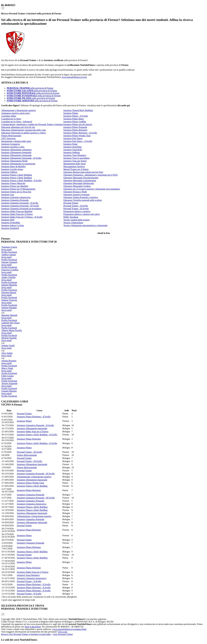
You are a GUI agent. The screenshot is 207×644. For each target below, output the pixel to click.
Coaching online (9, 116)
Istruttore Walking (72, 152)
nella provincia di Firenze (30, 88)
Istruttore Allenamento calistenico (17, 150)
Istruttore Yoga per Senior (75, 161)
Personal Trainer (71, 203)
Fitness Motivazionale (11, 136)
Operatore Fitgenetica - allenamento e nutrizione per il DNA (91, 175)
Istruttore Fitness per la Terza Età (16, 192)
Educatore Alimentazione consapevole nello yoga (23, 130)
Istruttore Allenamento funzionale (16, 155)
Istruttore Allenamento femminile (16, 152)
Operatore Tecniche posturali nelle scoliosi (83, 200)
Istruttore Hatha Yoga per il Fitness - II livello (22, 217)
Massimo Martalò (9, 315)
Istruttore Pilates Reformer (75, 130)
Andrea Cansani (9, 255)
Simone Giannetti (9, 262)
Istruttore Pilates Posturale (75, 127)
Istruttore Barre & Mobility (14, 166)
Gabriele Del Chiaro (11, 323)
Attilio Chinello (9, 277)
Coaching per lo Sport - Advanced (17, 122)
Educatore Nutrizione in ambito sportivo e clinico (24, 133)
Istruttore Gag (8, 195)
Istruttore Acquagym (11, 144)
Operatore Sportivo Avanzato (76, 195)
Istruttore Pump (70, 144)
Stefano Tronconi (9, 300)
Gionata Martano (9, 391)
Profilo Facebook (9, 252)
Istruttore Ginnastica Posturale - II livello (20, 203)
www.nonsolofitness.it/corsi (74, 77)
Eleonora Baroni (9, 292)
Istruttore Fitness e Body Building (17, 175)
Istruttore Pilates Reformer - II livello (80, 133)
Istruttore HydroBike (11, 223)
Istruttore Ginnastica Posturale (15, 200)
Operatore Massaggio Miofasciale (79, 183)
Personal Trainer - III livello (76, 209)
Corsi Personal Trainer (63, 634)
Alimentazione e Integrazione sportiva (18, 110)
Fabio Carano (8, 376)
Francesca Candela (10, 270)
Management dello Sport (74, 164)
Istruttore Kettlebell (10, 228)
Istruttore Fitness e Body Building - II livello (21, 181)
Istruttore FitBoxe (9, 172)
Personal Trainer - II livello (76, 206)
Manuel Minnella (9, 285)
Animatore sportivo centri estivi (16, 113)
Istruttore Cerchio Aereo (12, 169)
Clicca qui (62, 632)
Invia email (6, 250)
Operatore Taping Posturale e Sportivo (81, 197)
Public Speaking (71, 217)
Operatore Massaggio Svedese (77, 186)
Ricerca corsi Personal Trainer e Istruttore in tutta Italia (26, 634)
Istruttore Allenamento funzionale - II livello (21, 158)
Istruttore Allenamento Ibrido (14, 161)
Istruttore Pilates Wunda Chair (77, 136)
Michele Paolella (9, 338)
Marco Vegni (7, 368)
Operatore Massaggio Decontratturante (81, 178)
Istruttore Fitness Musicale (13, 183)
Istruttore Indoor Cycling (13, 225)
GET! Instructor (9, 138)
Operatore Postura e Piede (75, 192)
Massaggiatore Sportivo (74, 166)
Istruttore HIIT (8, 220)
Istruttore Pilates (71, 113)
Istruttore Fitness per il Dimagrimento (18, 189)
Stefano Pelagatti (9, 308)
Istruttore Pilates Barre (74, 119)
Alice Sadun (7, 353)
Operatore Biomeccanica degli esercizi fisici (83, 172)
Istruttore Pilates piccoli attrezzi (78, 124)
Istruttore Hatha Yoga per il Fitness (17, 214)
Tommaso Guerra (9, 247)
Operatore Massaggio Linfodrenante (80, 181)
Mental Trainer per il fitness (76, 169)
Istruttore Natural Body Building (78, 110)
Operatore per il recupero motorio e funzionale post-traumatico (92, 189)
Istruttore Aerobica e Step (13, 147)
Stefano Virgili (8, 346)
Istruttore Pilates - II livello (76, 116)
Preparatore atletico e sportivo (77, 211)
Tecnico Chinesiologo (73, 223)
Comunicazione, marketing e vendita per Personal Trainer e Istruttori (32, 124)
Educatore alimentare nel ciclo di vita (18, 127)
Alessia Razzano (9, 361)
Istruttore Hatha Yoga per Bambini (17, 211)
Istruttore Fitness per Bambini (15, 186)
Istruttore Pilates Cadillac (75, 122)
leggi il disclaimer (33, 627)
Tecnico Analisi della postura (76, 220)
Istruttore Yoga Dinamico (75, 155)
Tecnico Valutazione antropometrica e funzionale (85, 225)
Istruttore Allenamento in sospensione (18, 164)
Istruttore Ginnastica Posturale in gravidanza (21, 209)
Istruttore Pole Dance (73, 138)
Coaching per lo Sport (11, 119)
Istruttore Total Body (73, 150)
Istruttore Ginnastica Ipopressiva (16, 197)
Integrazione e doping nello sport (16, 141)
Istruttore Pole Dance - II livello (78, 141)
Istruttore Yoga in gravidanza (76, 158)
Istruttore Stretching (72, 147)
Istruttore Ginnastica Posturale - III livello (20, 206)
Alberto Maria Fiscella (12, 330)
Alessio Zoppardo (9, 383)
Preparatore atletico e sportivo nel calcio (82, 214)
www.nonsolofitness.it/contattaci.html (69, 629)
